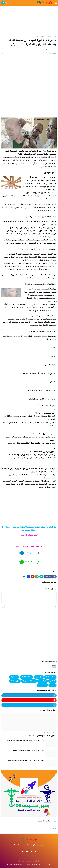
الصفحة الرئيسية (51, 37)
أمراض (52, 681)
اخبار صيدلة (42, 685)
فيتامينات (42, 681)
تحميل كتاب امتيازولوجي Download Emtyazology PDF (26, 761)
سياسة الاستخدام (19, 865)
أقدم (4, 607)
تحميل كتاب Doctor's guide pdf (43, 736)
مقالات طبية (39, 37)
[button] (56, 3)
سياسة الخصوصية (31, 865)
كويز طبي (39, 677)
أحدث (54, 607)
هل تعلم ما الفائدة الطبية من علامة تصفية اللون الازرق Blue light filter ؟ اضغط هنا (29, 529)
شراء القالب (42, 865)
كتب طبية (14, 677)
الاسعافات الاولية (29, 681)
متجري (49, 865)
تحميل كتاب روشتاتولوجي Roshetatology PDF (28, 751)
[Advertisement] (29, 19)
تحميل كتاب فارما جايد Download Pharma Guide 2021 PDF (25, 741)
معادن (52, 685)
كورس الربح (15, 681)
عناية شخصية (27, 677)
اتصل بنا (9, 865)
